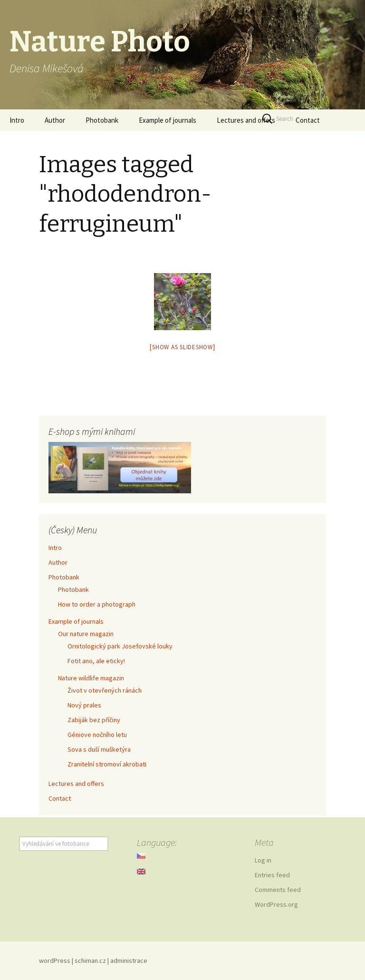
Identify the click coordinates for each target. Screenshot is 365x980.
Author (55, 120)
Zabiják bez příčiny (94, 720)
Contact (60, 798)
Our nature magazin (86, 634)
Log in (263, 860)
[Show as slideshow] (182, 347)
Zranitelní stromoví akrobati (107, 764)
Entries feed (272, 875)
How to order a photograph (97, 604)
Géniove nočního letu (97, 735)
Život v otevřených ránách (105, 690)
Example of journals (168, 120)
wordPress (55, 960)
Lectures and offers (246, 120)
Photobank (102, 120)
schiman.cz (90, 960)
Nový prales (84, 705)
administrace (129, 960)
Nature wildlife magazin (91, 678)
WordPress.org (276, 904)
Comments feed (278, 890)
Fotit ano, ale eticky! (96, 661)
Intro (17, 120)
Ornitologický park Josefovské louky (120, 646)
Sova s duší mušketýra (99, 749)
